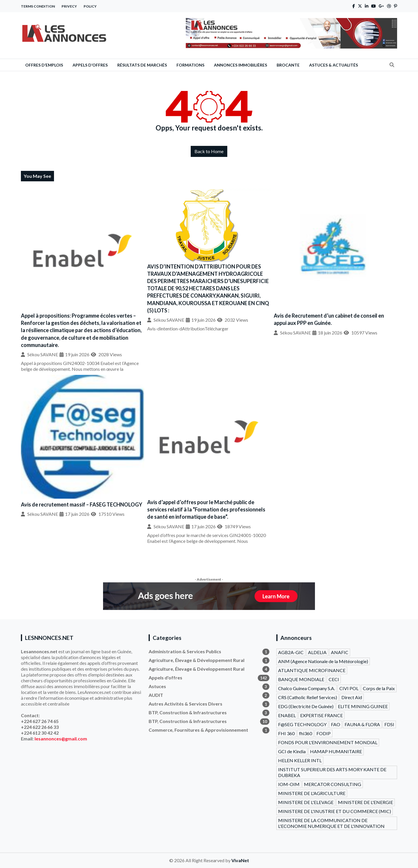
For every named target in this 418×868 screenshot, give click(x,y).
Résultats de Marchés (142, 65)
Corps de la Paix (379, 688)
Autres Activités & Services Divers (209, 704)
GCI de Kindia (292, 751)
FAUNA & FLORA (362, 724)
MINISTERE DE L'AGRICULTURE (312, 793)
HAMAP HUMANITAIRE (336, 751)
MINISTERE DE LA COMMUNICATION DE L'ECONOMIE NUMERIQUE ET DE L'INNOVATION (331, 823)
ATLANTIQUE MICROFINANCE (312, 670)
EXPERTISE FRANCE (321, 715)
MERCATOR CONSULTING (333, 784)
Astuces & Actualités (334, 65)
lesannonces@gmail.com (61, 739)
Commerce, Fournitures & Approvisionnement (209, 730)
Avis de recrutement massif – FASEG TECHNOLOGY (82, 504)
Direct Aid (352, 697)
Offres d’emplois (44, 65)
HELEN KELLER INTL (300, 760)
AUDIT (209, 695)
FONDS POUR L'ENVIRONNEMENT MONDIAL (328, 742)
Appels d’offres (90, 65)
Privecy (69, 6)
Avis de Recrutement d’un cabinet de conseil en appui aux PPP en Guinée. (329, 319)
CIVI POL (349, 688)
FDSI (389, 724)
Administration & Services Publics (209, 652)
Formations (190, 65)
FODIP (324, 733)
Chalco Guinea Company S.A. (307, 688)
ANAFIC (340, 652)
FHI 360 (286, 733)
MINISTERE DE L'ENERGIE (365, 802)
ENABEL (287, 715)
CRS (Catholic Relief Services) (308, 697)
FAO (336, 724)
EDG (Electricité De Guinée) (306, 706)
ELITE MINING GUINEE (363, 706)
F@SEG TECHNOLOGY (302, 724)
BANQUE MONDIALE (301, 679)
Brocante (288, 65)
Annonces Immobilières (240, 65)
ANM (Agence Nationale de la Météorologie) (323, 661)
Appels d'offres (209, 678)
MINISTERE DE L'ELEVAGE (306, 802)
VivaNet (240, 860)
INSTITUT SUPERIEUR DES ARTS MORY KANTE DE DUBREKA (332, 772)
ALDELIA (317, 652)
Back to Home (209, 151)
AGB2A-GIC (291, 652)
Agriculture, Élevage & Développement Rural (209, 660)
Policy (90, 6)
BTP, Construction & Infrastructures (209, 713)
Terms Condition (38, 6)
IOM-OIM (289, 784)
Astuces (209, 686)
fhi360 (306, 733)
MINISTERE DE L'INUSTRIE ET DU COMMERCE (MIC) (335, 811)
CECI (334, 679)
